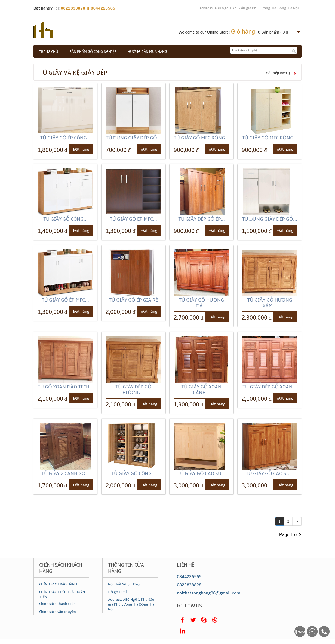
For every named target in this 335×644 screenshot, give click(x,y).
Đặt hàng (81, 149)
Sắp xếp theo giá (279, 73)
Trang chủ (49, 52)
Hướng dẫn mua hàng (148, 52)
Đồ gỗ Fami (117, 592)
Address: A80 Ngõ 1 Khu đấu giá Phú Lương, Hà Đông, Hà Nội (131, 604)
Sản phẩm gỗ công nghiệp (93, 52)
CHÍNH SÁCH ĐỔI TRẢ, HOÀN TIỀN (62, 594)
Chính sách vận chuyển (58, 612)
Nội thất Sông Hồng (124, 584)
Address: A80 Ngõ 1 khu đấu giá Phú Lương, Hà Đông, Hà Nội (249, 8)
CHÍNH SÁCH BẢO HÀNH (58, 584)
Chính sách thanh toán (57, 604)
